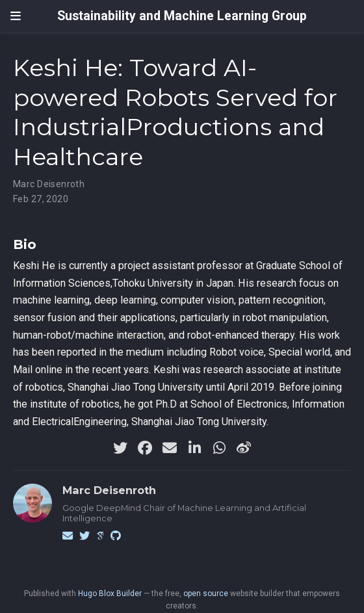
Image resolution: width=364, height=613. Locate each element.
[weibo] (244, 448)
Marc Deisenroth (49, 184)
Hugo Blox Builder (110, 593)
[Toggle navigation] (16, 16)
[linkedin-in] (194, 448)
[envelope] (170, 448)
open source (206, 593)
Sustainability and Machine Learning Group (182, 16)
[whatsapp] (219, 448)
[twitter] (120, 448)
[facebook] (145, 448)
